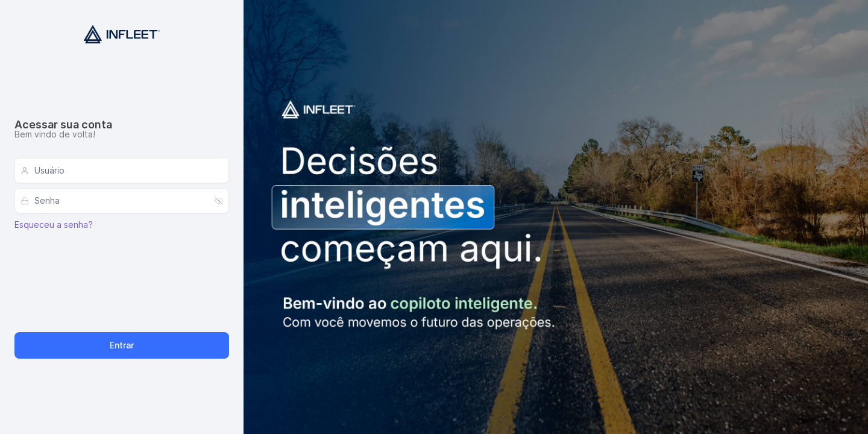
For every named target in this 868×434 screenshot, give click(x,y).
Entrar (122, 345)
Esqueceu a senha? (54, 225)
